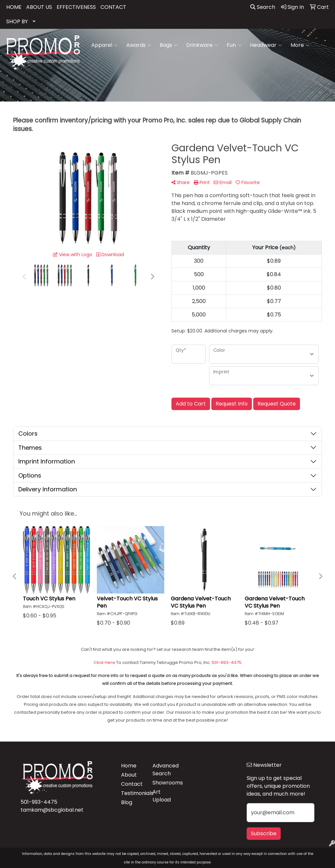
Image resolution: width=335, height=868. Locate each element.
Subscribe (264, 833)
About (129, 775)
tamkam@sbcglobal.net (52, 810)
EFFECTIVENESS (76, 7)
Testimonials (133, 793)
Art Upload (162, 796)
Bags (169, 45)
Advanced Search (164, 770)
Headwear (266, 45)
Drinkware (202, 45)
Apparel (105, 45)
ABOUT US (39, 7)
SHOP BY (17, 21)
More (300, 45)
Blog (127, 802)
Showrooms (164, 783)
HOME (14, 7)
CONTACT (113, 7)
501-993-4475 (39, 802)
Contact (132, 784)
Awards (139, 45)
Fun (234, 45)
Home (129, 766)
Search (263, 7)
